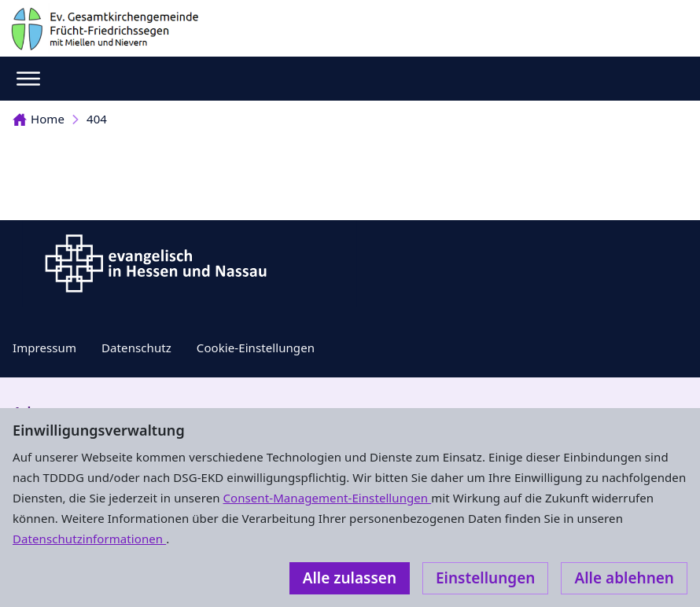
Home (39, 119)
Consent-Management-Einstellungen (328, 498)
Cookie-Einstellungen (256, 348)
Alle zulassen (350, 578)
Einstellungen (485, 578)
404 (97, 119)
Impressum (44, 348)
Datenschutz (136, 348)
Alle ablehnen (624, 578)
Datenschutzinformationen (89, 539)
